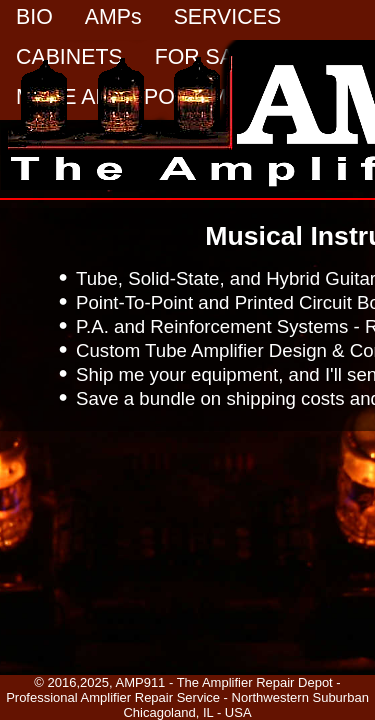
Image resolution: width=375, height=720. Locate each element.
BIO (34, 17)
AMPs (113, 17)
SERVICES (227, 17)
